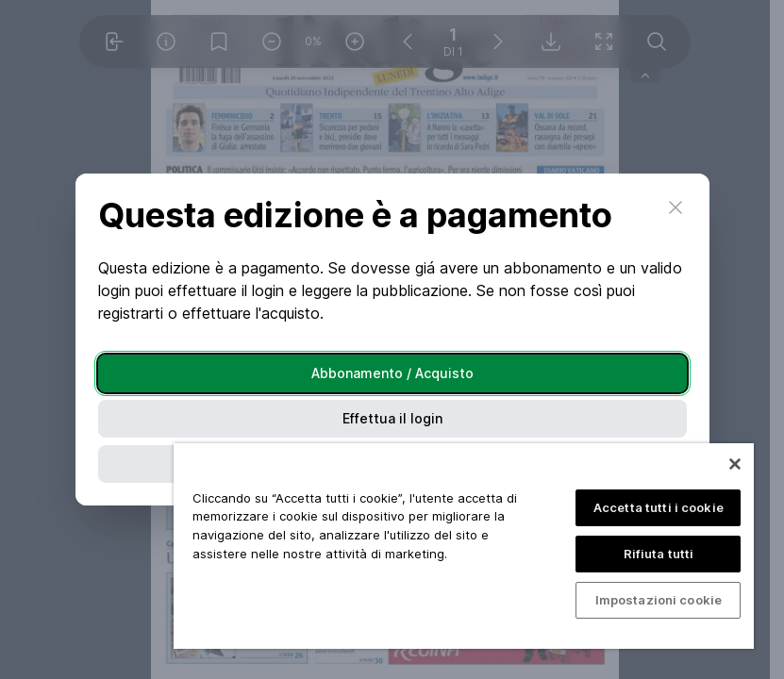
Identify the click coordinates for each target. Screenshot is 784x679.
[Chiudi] (735, 464)
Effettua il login (392, 418)
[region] (464, 546)
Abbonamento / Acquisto (392, 373)
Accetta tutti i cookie (659, 507)
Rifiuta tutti (659, 554)
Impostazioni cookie (659, 600)
